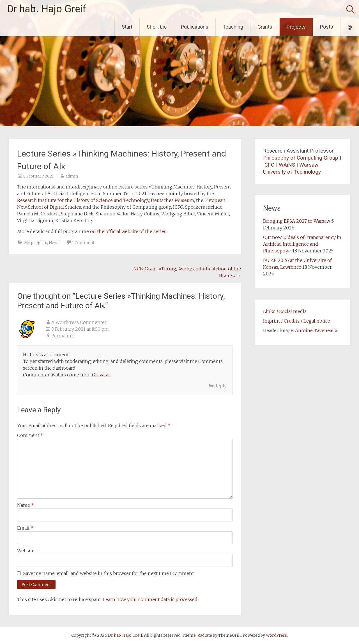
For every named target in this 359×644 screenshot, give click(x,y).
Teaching (233, 27)
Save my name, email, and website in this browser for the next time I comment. (109, 573)
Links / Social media (285, 311)
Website (26, 551)
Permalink (63, 336)
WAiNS (287, 165)
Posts (327, 27)
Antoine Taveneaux (316, 330)
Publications (195, 27)
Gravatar (101, 375)
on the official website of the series (128, 231)
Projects (296, 27)
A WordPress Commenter (79, 322)
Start (127, 27)
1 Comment (83, 243)
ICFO (269, 165)
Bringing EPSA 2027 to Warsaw (297, 221)
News (54, 243)
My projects (36, 243)
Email (25, 528)
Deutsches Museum (172, 200)
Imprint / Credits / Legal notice (297, 321)
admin (72, 176)
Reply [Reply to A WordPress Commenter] (220, 386)
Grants (265, 27)
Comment (30, 435)
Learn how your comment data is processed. (150, 599)
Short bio (157, 27)
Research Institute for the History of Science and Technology (83, 200)
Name (26, 505)
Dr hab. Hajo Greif (47, 9)
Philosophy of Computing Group (301, 158)
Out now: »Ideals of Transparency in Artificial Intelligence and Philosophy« (302, 244)
